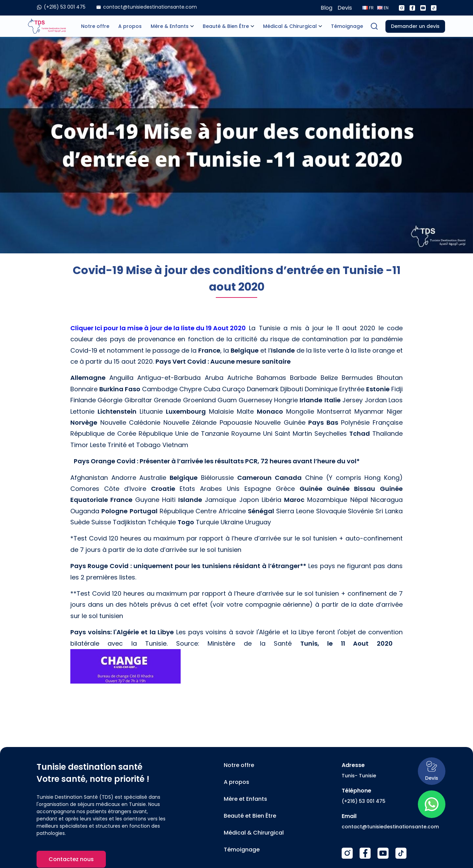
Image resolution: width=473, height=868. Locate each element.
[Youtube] (423, 8)
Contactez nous (71, 859)
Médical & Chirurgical (290, 26)
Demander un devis (415, 26)
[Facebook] (412, 8)
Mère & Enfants (170, 26)
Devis (345, 8)
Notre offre (95, 26)
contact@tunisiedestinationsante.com (390, 827)
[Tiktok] (434, 8)
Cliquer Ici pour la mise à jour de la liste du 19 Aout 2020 (158, 328)
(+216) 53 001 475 (364, 801)
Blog (326, 8)
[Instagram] (402, 8)
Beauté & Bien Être (226, 26)
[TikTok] (401, 853)
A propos (130, 26)
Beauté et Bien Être (250, 816)
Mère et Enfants (245, 799)
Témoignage (347, 26)
